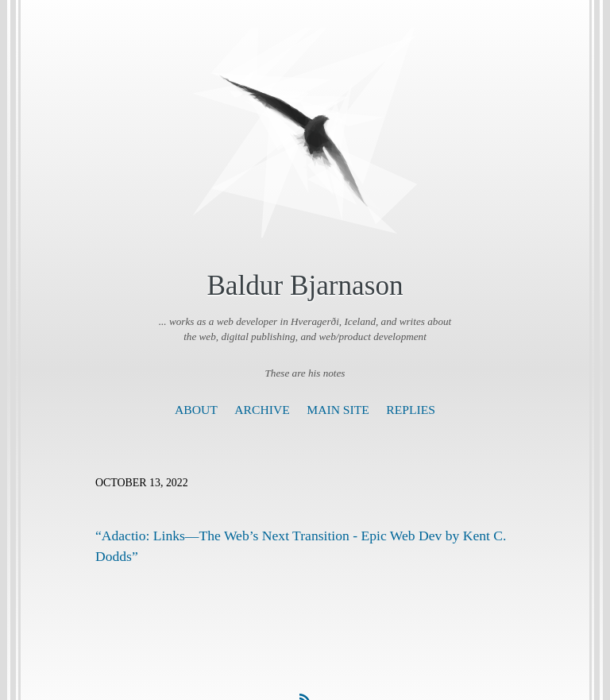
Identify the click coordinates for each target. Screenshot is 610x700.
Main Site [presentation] (338, 410)
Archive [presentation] (262, 410)
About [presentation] (196, 410)
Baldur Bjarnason (305, 286)
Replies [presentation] (411, 410)
